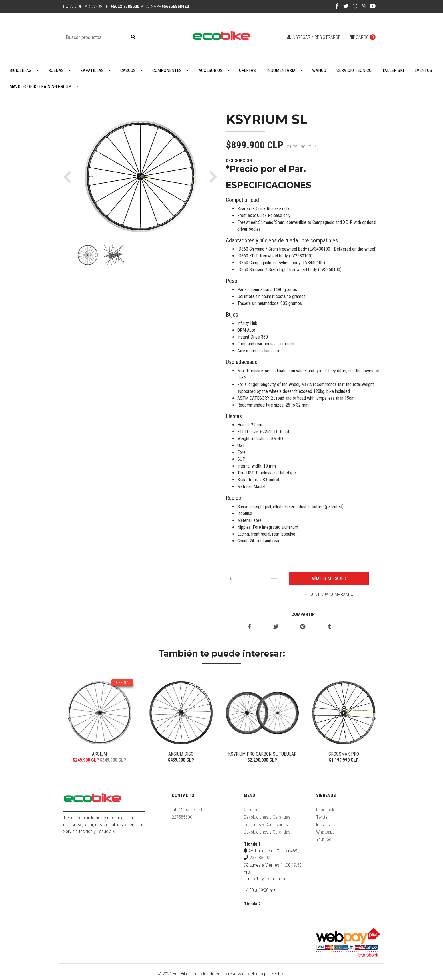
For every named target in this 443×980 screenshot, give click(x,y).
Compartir (303, 614)
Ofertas (247, 70)
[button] (70, 176)
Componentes (167, 70)
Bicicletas (20, 70)
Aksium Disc (181, 754)
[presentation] (69, 720)
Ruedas (56, 70)
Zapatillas (92, 70)
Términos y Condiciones (266, 827)
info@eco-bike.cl (187, 812)
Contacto (252, 812)
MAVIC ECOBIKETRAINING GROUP (40, 87)
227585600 (182, 820)
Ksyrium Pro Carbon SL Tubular (262, 754)
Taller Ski (393, 70)
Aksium (99, 754)
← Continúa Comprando (329, 594)
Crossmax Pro (344, 754)
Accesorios (211, 70)
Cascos (128, 70)
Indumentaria (281, 70)
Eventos (423, 70)
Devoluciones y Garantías (267, 820)
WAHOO (319, 70)
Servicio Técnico (354, 70)
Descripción (239, 161)
